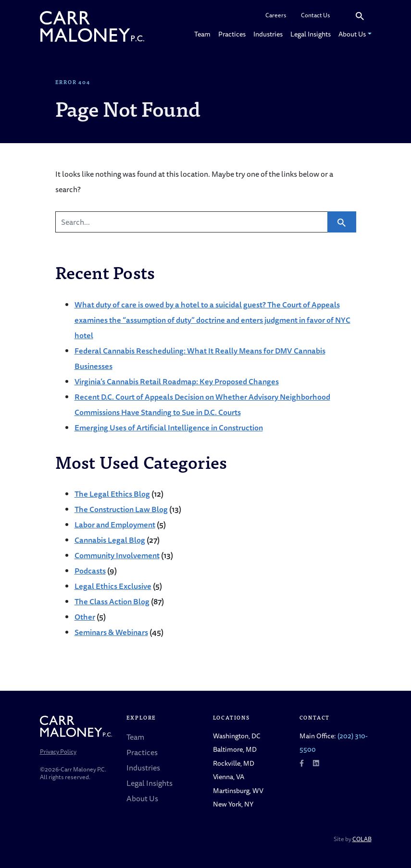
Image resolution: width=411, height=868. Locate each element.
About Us (352, 34)
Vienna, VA (229, 776)
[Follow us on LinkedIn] (316, 763)
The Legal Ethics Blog (112, 494)
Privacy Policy (58, 752)
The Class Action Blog (112, 601)
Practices (232, 34)
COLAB (362, 839)
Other (85, 617)
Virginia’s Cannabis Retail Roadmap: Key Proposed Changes (177, 381)
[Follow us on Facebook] (302, 763)
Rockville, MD (234, 763)
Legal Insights (311, 34)
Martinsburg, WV (238, 790)
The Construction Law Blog (121, 509)
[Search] (343, 16)
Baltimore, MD (235, 749)
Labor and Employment (115, 525)
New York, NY (233, 804)
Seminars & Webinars (111, 632)
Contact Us (316, 15)
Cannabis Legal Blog (110, 540)
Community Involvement (117, 555)
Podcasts (90, 571)
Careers (276, 15)
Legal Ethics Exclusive (113, 586)
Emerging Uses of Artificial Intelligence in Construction (169, 428)
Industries (268, 34)
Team (202, 34)
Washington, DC (237, 736)
